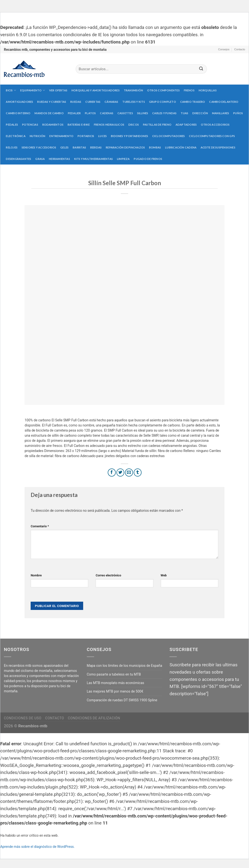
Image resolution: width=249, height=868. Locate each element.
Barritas (79, 147)
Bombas (155, 147)
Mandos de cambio (49, 113)
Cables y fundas (164, 113)
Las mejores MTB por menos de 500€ (115, 691)
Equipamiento (33, 90)
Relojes (12, 147)
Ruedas (76, 102)
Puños (238, 113)
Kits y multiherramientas (93, 159)
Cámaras (111, 102)
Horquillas (208, 90)
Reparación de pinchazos (125, 147)
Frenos (189, 90)
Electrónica (16, 136)
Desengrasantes (18, 159)
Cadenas (107, 113)
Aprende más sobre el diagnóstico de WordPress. (37, 847)
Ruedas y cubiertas (52, 102)
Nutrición (38, 136)
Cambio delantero (224, 102)
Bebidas (96, 147)
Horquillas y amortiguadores (96, 90)
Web (164, 575)
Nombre (36, 575)
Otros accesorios (215, 125)
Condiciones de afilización (94, 718)
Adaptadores (186, 125)
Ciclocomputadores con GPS (212, 136)
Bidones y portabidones (129, 136)
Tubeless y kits (133, 102)
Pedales (12, 125)
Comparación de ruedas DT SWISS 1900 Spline (122, 700)
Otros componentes (163, 90)
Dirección (200, 113)
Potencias (30, 125)
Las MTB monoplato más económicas (116, 683)
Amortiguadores (19, 102)
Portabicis (86, 136)
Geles (64, 147)
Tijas (184, 113)
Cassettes (125, 113)
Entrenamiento (61, 136)
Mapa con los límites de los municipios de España (124, 666)
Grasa (40, 159)
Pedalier (74, 113)
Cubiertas (93, 102)
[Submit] (201, 69)
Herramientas (59, 159)
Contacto (240, 49)
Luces (102, 136)
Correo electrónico (108, 575)
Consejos (224, 49)
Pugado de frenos (148, 159)
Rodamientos (53, 125)
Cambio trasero (193, 102)
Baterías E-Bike (79, 125)
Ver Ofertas (58, 90)
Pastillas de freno (157, 125)
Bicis (11, 90)
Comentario (40, 526)
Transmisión (133, 90)
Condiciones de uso (23, 718)
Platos (90, 113)
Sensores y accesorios (39, 147)
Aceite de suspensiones (218, 147)
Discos (134, 125)
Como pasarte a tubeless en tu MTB (114, 674)
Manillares (221, 113)
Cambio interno (18, 113)
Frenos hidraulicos (109, 125)
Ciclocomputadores (169, 136)
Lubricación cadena (181, 147)
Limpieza (123, 159)
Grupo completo (163, 102)
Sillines (143, 113)
